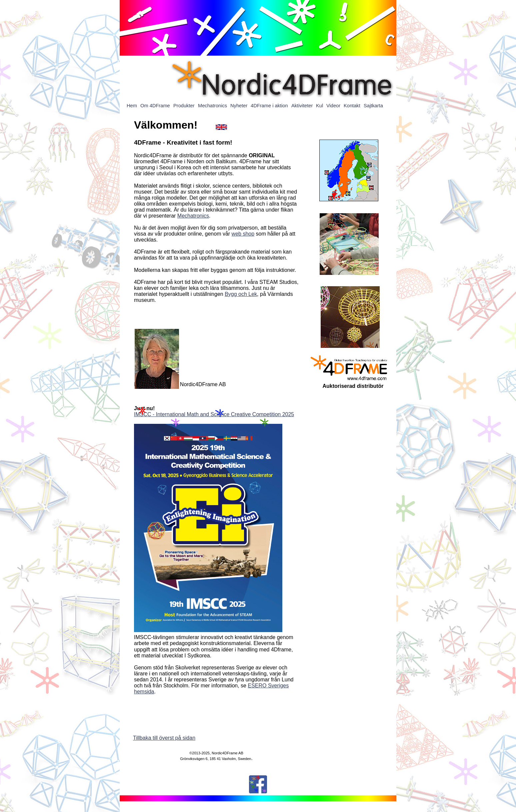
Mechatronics (193, 216)
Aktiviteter (302, 106)
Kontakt (352, 106)
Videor (333, 106)
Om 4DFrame (155, 106)
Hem (132, 106)
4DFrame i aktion (269, 106)
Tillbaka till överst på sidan (164, 738)
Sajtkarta (373, 106)
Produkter (184, 106)
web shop (243, 234)
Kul (319, 106)
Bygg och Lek (241, 294)
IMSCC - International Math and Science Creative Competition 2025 (214, 414)
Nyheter (239, 106)
